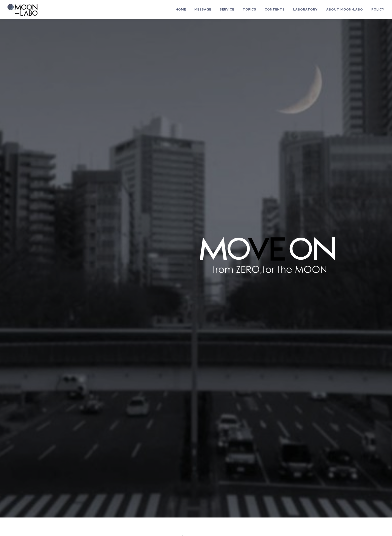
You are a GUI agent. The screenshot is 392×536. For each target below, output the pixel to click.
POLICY (378, 9)
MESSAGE (203, 9)
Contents (275, 9)
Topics (249, 9)
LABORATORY (305, 9)
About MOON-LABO (345, 9)
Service (227, 9)
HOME (181, 9)
